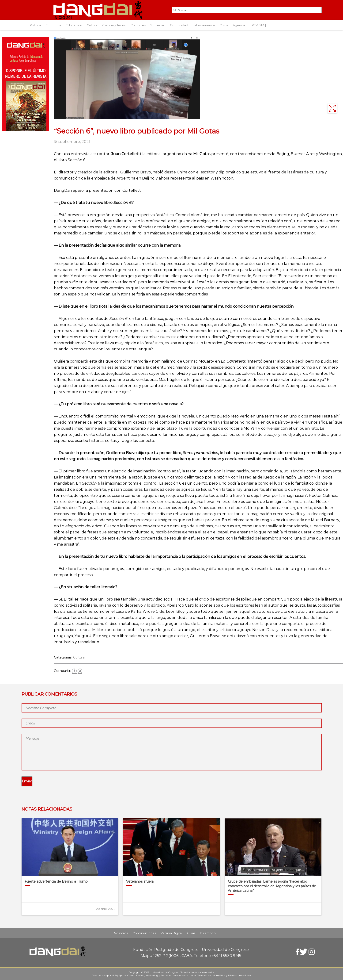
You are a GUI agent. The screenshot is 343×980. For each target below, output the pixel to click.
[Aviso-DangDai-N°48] (26, 130)
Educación (74, 25)
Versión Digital (171, 933)
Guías (191, 933)
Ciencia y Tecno (114, 25)
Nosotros (121, 933)
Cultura (92, 25)
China (224, 25)
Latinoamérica (204, 25)
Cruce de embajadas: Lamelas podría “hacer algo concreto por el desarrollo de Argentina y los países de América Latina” (272, 886)
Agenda (239, 25)
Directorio (208, 933)
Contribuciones (144, 933)
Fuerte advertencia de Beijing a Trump (56, 881)
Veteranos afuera (140, 881)
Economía (53, 25)
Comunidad (179, 25)
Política (35, 25)
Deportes (138, 25)
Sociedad (158, 25)
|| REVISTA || (258, 25)
